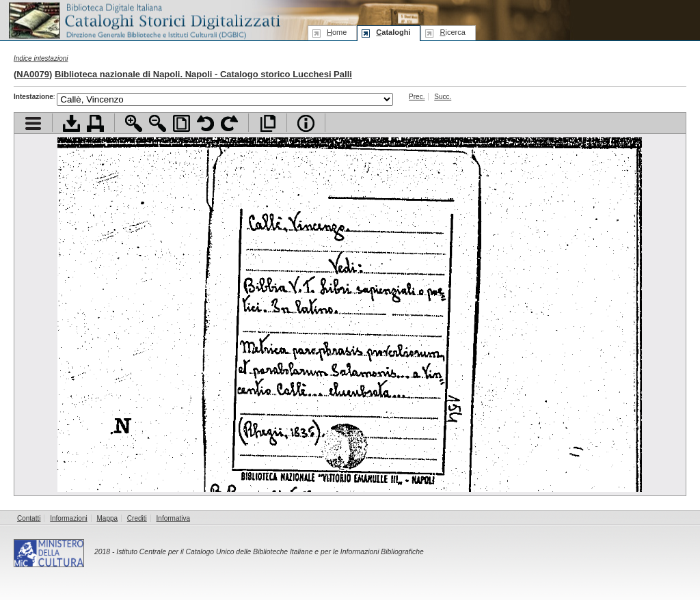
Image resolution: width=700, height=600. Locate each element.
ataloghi (393, 32)
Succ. (443, 97)
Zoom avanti (134, 123)
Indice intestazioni (41, 58)
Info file (306, 123)
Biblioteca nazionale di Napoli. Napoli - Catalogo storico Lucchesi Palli (203, 74)
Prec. (417, 97)
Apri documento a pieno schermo (268, 123)
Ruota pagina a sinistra (205, 123)
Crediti (137, 518)
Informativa (173, 518)
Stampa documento (95, 123)
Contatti (29, 518)
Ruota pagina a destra (229, 123)
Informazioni (68, 518)
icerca (452, 32)
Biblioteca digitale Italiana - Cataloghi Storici (144, 19)
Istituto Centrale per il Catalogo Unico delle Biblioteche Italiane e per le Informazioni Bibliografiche (270, 552)
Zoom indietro (158, 123)
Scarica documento (71, 123)
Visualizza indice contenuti (33, 123)
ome (337, 32)
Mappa (108, 518)
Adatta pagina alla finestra (181, 123)
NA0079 (33, 74)
